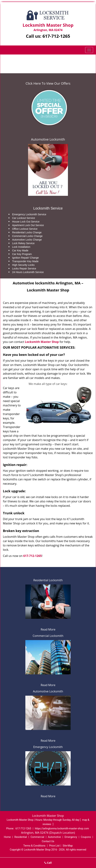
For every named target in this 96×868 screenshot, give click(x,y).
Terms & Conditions (34, 846)
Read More (48, 629)
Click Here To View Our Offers (48, 83)
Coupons (86, 837)
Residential (21, 837)
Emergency (71, 837)
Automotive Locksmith (48, 139)
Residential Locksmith (48, 580)
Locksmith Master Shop (42, 342)
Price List (54, 846)
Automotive (54, 837)
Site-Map (68, 846)
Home (30, 60)
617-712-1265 (56, 36)
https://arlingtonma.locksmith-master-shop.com (62, 828)
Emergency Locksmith (48, 747)
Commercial (37, 837)
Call (48, 863)
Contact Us (48, 841)
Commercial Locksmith (48, 636)
